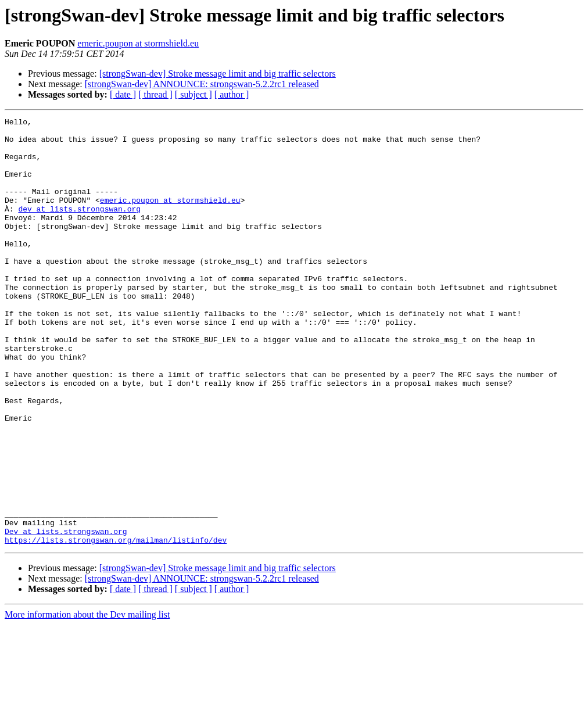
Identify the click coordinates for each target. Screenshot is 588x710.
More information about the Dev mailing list (87, 700)
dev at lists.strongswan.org (79, 228)
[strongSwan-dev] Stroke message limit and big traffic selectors (218, 73)
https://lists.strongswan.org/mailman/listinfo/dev (116, 625)
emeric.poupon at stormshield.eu (138, 43)
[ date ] (123, 94)
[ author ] (232, 94)
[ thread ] (155, 94)
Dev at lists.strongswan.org (66, 615)
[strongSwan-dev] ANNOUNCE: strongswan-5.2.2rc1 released (202, 84)
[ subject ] (193, 94)
